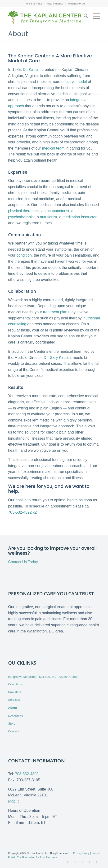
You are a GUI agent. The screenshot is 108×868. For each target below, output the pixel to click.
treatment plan (55, 312)
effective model (74, 82)
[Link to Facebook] (68, 862)
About (18, 34)
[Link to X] (75, 862)
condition (24, 255)
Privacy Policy (81, 853)
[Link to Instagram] (96, 862)
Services (14, 700)
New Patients (55, 4)
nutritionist (49, 217)
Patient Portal (76, 4)
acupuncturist (58, 211)
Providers (15, 692)
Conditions (15, 684)
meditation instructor (79, 217)
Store (12, 724)
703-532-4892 (34, 4)
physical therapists (24, 211)
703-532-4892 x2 (22, 512)
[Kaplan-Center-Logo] (45, 20)
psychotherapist (21, 217)
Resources (15, 716)
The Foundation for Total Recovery (37, 857)
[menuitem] (34, 4)
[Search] (83, 17)
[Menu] (94, 18)
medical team (53, 148)
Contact (13, 731)
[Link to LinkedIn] (89, 862)
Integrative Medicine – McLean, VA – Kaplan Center (43, 677)
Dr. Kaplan (32, 70)
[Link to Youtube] (82, 862)
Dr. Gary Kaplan (57, 358)
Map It (13, 801)
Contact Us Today (23, 562)
